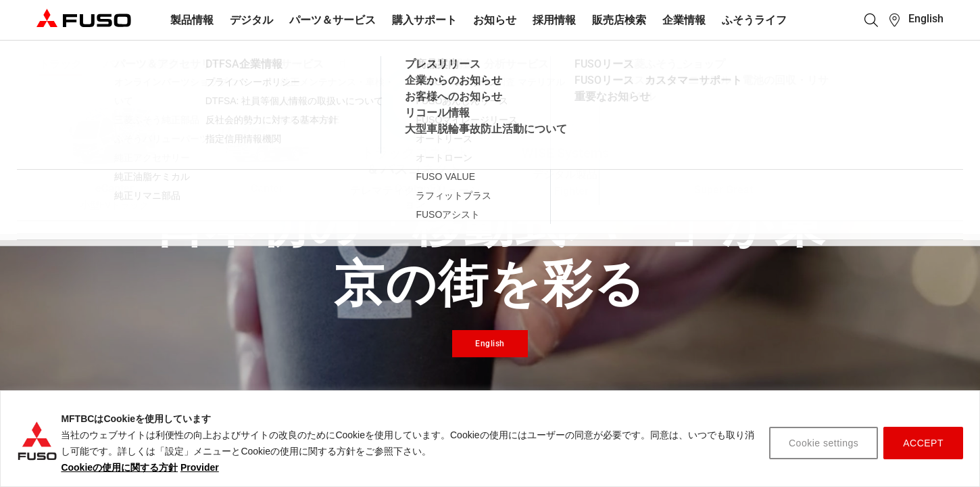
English (926, 19)
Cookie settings (824, 443)
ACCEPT (923, 443)
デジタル (251, 20)
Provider (200, 467)
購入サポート (424, 20)
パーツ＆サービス (333, 20)
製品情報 (192, 20)
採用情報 (554, 20)
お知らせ (495, 20)
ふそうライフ (754, 20)
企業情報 (684, 20)
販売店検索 (619, 20)
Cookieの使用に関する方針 (119, 467)
